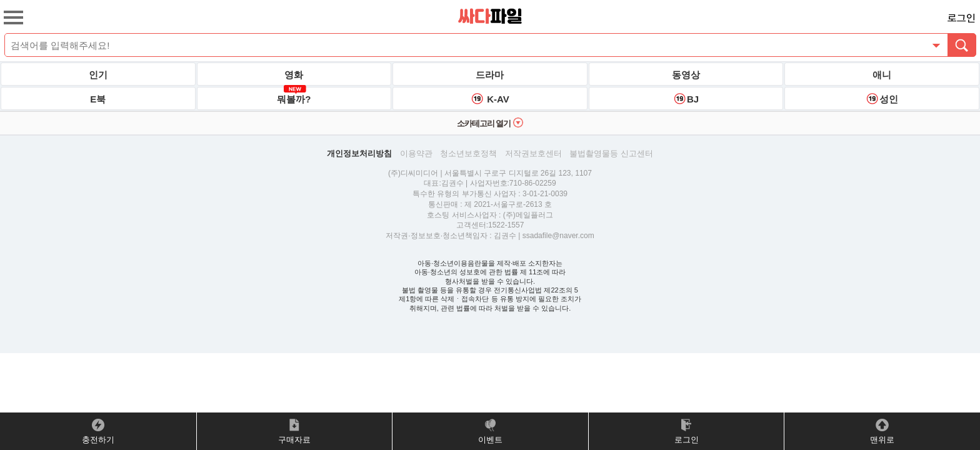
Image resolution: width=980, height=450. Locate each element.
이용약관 (416, 153)
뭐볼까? (294, 96)
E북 (98, 99)
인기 (98, 75)
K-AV (490, 99)
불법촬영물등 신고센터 (611, 153)
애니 (882, 75)
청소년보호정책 (468, 153)
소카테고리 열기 (490, 122)
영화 (294, 75)
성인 (882, 99)
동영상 (686, 75)
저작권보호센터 (533, 153)
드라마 (490, 75)
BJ (686, 99)
